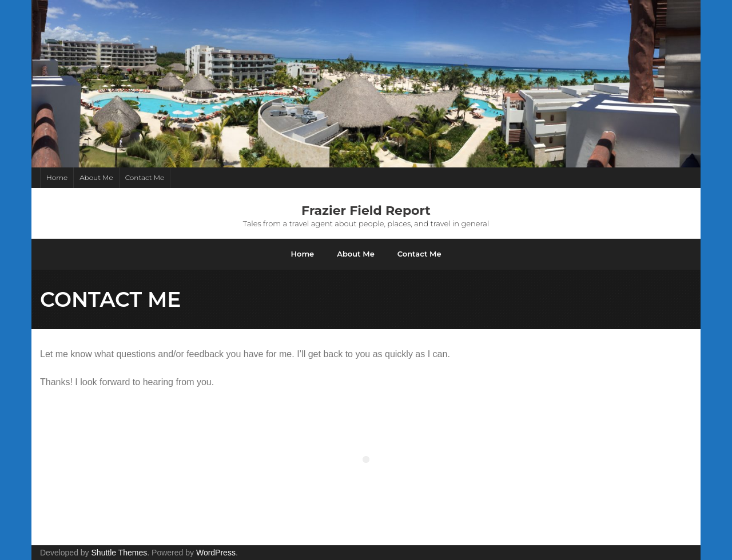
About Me (96, 177)
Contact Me (145, 177)
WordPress (216, 553)
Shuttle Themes (120, 553)
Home (57, 177)
